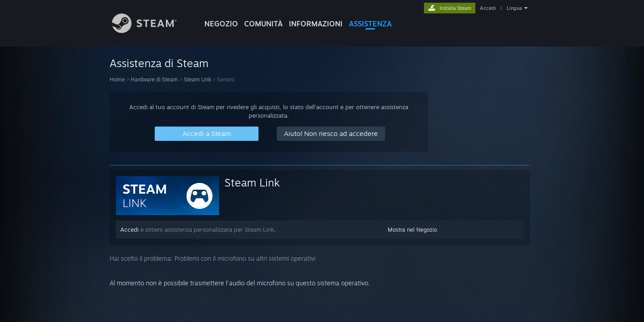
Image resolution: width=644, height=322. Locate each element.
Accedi (488, 8)
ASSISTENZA (370, 24)
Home (117, 79)
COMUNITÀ (263, 24)
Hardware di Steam (154, 79)
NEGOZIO (221, 24)
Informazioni (316, 24)
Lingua (514, 8)
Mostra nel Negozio (412, 230)
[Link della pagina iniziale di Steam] (151, 31)
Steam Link (197, 79)
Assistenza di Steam (159, 63)
